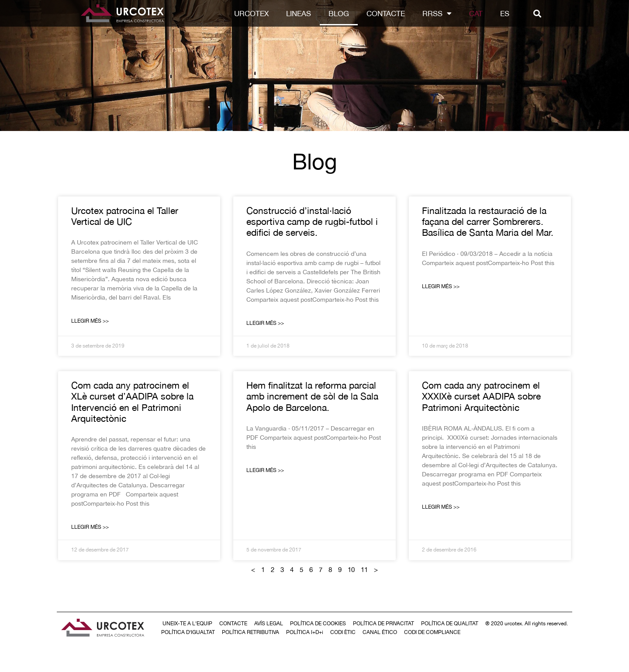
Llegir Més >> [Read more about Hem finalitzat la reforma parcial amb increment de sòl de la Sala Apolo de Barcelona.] (265, 470)
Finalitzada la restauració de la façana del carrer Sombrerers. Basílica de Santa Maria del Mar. (488, 221)
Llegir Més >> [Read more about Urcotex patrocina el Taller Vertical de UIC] (90, 321)
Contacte (403, 14)
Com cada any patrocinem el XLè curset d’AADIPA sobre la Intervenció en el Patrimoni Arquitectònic (132, 402)
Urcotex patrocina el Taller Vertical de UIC (125, 216)
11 (364, 570)
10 (351, 570)
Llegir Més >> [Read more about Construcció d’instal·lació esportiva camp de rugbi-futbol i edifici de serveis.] (265, 323)
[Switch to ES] (522, 14)
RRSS (454, 13)
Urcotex (269, 14)
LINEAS (316, 14)
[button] (555, 13)
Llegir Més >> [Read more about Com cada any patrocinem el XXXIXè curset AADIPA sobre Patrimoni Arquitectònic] (441, 507)
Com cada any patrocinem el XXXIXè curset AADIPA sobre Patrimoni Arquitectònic (481, 396)
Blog (356, 14)
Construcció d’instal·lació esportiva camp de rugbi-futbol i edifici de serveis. (312, 221)
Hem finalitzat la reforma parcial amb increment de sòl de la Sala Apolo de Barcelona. (312, 396)
